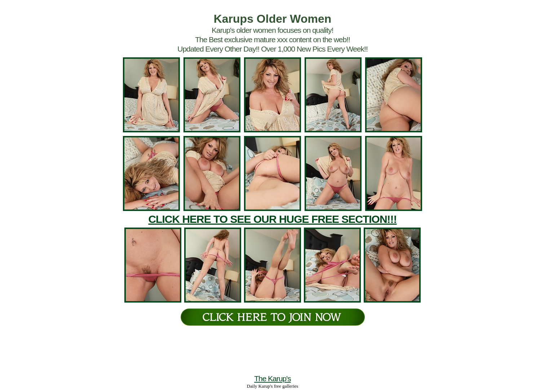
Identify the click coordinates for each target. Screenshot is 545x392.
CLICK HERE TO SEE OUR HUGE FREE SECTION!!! (272, 219)
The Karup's (272, 378)
